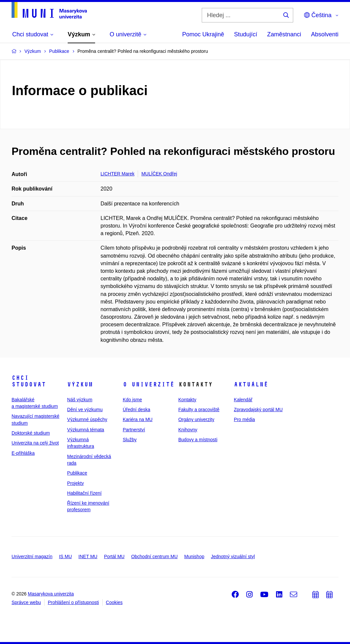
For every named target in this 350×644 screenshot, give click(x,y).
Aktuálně (251, 384)
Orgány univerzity (196, 419)
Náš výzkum (80, 400)
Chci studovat (29, 381)
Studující (246, 34)
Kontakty (187, 400)
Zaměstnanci (284, 34)
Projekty (75, 483)
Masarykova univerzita (51, 594)
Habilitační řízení (84, 493)
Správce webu (26, 602)
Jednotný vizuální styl (233, 556)
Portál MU (114, 556)
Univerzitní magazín (32, 556)
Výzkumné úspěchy (87, 419)
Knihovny (188, 430)
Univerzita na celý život (35, 443)
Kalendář (243, 400)
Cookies (114, 602)
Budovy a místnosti (198, 440)
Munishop (194, 556)
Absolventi (325, 34)
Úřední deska (137, 410)
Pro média (244, 419)
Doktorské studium (31, 433)
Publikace (77, 473)
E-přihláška (23, 453)
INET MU (88, 556)
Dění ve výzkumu (85, 410)
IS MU (66, 556)
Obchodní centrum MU (154, 556)
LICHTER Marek (118, 174)
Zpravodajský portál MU (258, 410)
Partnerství (134, 430)
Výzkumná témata (86, 430)
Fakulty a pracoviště (199, 410)
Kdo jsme (132, 400)
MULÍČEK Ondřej (159, 174)
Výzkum (80, 384)
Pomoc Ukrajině (203, 34)
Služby (130, 440)
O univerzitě (149, 384)
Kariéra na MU (138, 419)
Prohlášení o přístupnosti (73, 602)
